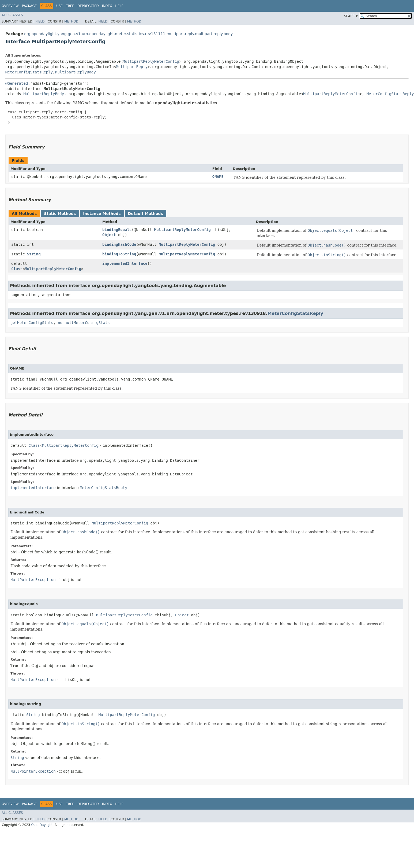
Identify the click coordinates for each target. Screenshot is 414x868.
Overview (10, 6)
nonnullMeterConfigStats (84, 323)
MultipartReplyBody (76, 72)
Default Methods (146, 214)
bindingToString (119, 254)
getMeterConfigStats (32, 323)
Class (17, 269)
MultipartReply (132, 67)
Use (59, 6)
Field (40, 21)
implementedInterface (125, 263)
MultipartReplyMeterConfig (151, 61)
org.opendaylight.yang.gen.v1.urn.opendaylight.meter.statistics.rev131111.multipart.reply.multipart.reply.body (128, 34)
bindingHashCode (119, 244)
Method (71, 21)
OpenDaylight (42, 825)
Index (107, 6)
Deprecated (88, 6)
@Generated (17, 83)
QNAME (218, 177)
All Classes (12, 15)
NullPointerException (33, 580)
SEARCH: (351, 16)
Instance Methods (102, 214)
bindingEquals (117, 230)
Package (29, 6)
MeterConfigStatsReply (29, 72)
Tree (70, 6)
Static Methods (60, 214)
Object (109, 235)
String (34, 254)
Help (119, 6)
